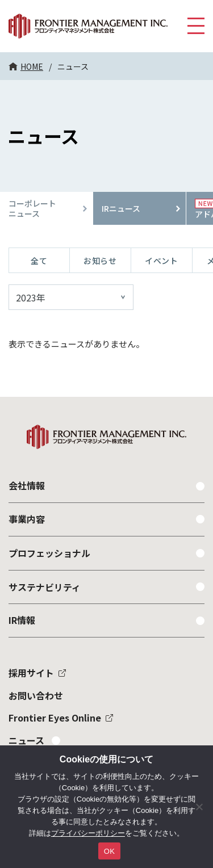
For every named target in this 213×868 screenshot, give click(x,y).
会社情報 (27, 485)
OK (109, 851)
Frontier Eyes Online (55, 718)
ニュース (26, 740)
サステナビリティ (45, 587)
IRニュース (121, 208)
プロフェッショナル (49, 553)
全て (39, 261)
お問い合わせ (36, 695)
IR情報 (22, 620)
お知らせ (100, 261)
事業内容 (27, 519)
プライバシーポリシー (88, 833)
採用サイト (31, 673)
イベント (162, 261)
